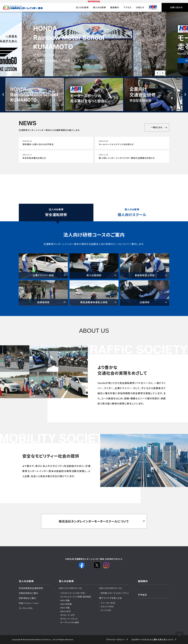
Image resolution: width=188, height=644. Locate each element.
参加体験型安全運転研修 (31, 588)
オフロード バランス (69, 619)
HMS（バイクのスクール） (71, 588)
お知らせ (140, 7)
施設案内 (115, 7)
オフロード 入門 (67, 615)
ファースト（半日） (108, 603)
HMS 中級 (65, 608)
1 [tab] (135, 73)
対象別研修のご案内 (28, 593)
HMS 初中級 (66, 604)
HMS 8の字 (66, 611)
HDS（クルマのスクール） (111, 588)
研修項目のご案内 (27, 598)
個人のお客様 (99, 7)
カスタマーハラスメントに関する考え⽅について (152, 640)
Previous (157, 73)
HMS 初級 (65, 600)
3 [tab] (144, 73)
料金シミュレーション (29, 603)
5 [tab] (152, 73)
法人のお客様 (82, 7)
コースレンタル (26, 608)
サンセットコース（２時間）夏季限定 (76, 597)
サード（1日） (106, 610)
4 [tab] (148, 73)
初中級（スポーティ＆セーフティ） (115, 593)
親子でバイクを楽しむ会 (111, 598)
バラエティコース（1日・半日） (73, 593)
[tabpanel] (94, 44)
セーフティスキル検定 (70, 622)
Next (163, 73)
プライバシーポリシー (116, 640)
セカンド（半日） (108, 607)
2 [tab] (140, 73)
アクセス (128, 7)
